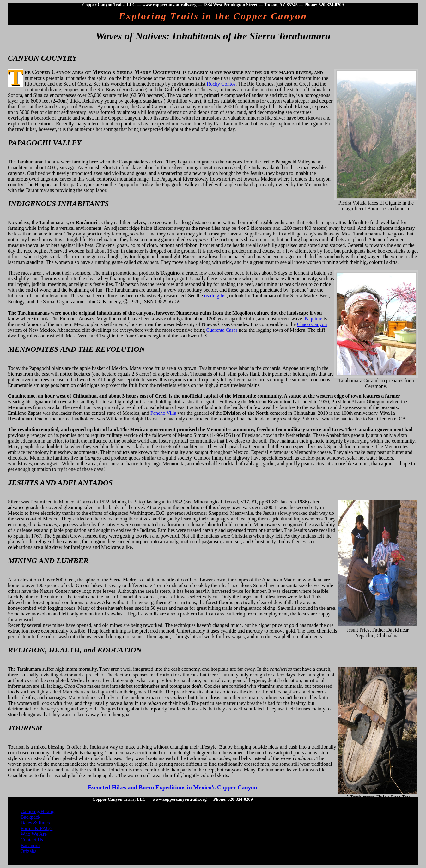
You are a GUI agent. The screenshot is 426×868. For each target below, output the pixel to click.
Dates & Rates (35, 823)
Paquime (313, 319)
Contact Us (32, 840)
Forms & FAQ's (37, 828)
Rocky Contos (221, 84)
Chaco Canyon (312, 324)
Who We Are (34, 834)
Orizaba (29, 851)
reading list (216, 296)
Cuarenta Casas (222, 330)
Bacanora (30, 845)
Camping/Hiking (38, 811)
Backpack (30, 817)
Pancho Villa (163, 413)
